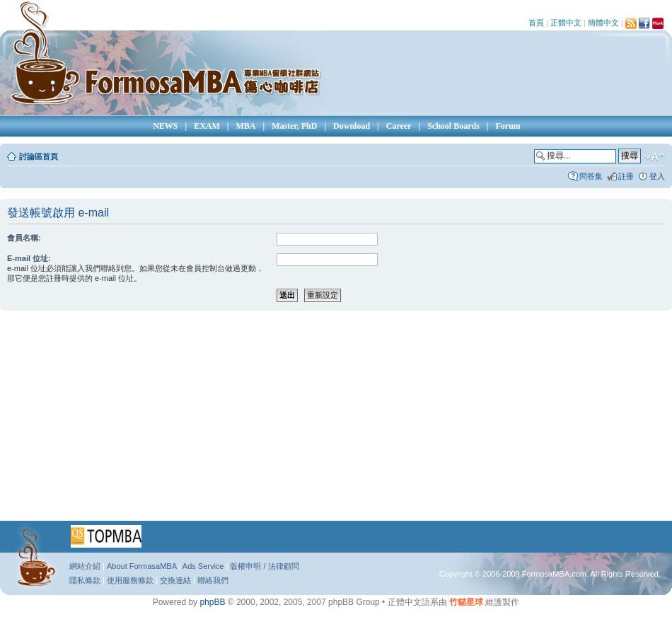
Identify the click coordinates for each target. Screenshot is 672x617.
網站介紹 (85, 566)
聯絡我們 (213, 580)
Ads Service (203, 566)
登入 (657, 176)
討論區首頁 (39, 156)
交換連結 (175, 580)
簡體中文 (603, 23)
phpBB (212, 602)
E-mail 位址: (29, 258)
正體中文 (566, 23)
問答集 (591, 176)
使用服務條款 (130, 580)
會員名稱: (24, 238)
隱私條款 (85, 580)
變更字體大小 (655, 157)
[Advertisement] (311, 420)
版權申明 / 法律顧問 (264, 566)
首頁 (536, 23)
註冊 (626, 176)
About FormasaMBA (141, 566)
